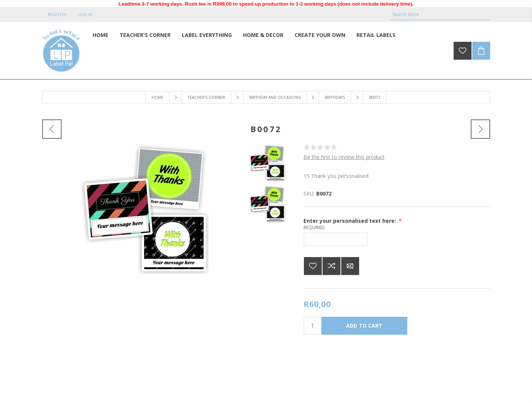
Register (57, 14)
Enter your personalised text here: (351, 221)
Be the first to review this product (344, 157)
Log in (85, 14)
